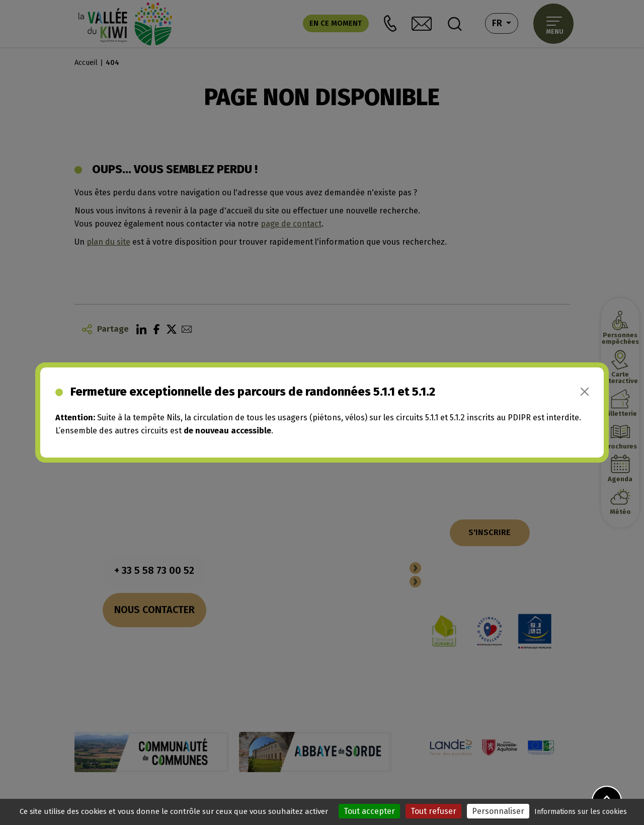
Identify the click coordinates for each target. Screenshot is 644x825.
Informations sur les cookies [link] (581, 812)
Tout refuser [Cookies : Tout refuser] (433, 811)
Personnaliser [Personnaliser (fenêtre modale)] (498, 811)
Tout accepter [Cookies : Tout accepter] (369, 811)
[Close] (585, 392)
